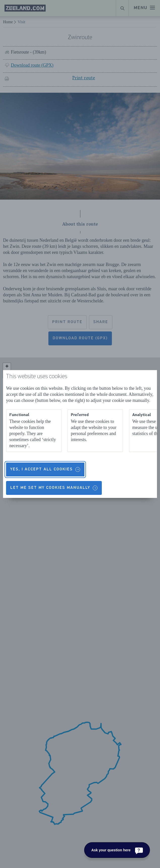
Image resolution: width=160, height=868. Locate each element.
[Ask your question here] (117, 850)
